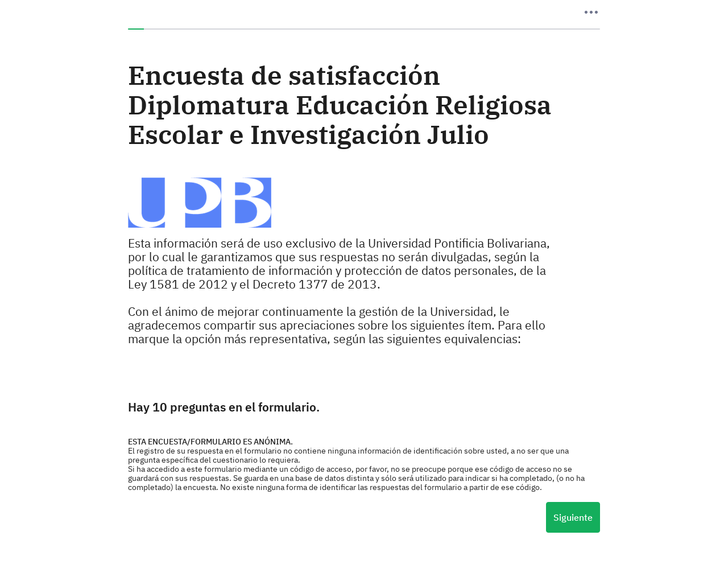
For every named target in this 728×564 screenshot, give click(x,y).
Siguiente (573, 517)
